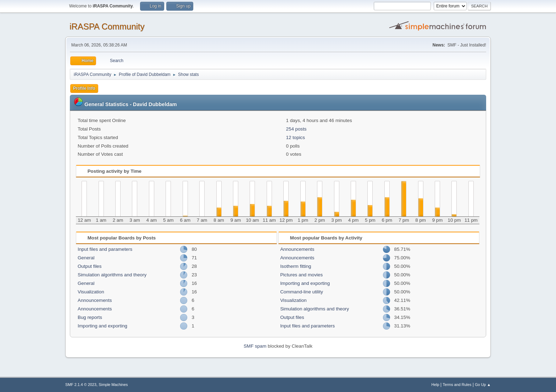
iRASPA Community (107, 26)
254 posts (296, 129)
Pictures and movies (301, 275)
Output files (90, 266)
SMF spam (255, 346)
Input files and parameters (105, 249)
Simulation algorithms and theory (112, 275)
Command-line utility (302, 292)
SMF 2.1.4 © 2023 (81, 385)
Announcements (95, 300)
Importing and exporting (102, 326)
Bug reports (90, 317)
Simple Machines (113, 385)
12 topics (296, 137)
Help (435, 385)
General (86, 258)
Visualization (91, 292)
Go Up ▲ (483, 385)
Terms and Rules (457, 385)
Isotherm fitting (296, 266)
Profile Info (84, 88)
